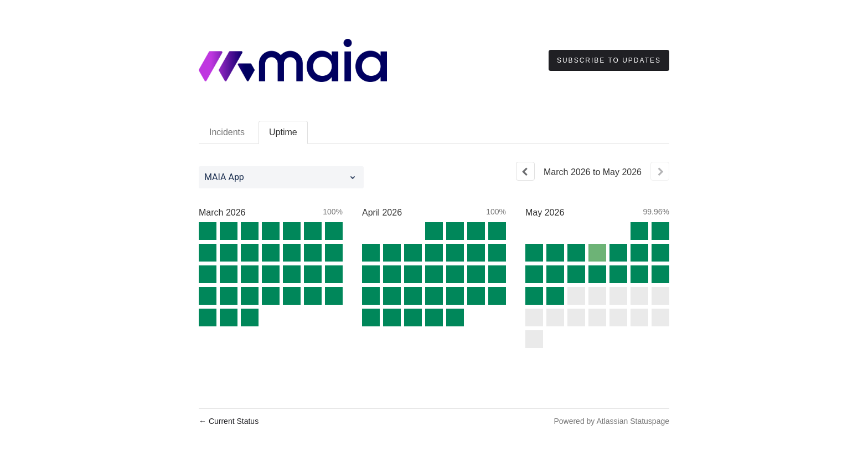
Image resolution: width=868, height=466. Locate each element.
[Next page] (660, 171)
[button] (609, 60)
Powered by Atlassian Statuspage (611, 421)
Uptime (283, 132)
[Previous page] (525, 171)
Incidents (227, 132)
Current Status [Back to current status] (229, 421)
